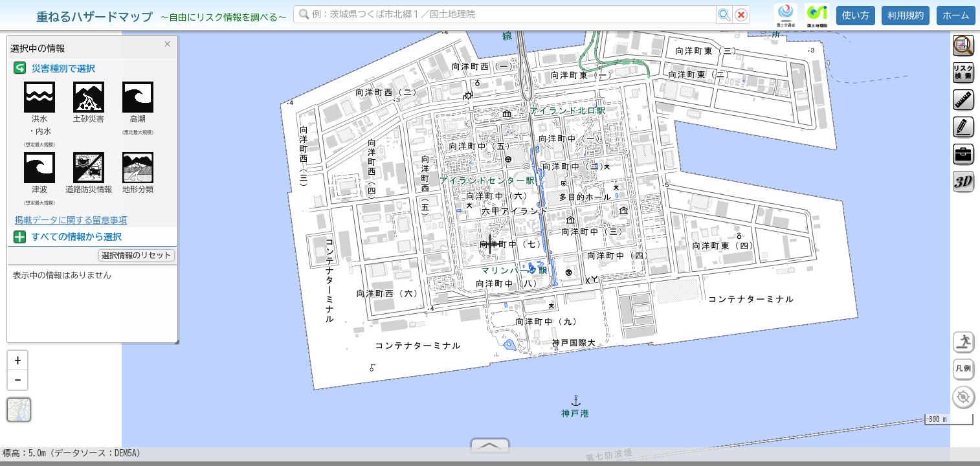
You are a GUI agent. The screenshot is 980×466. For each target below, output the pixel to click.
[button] (17, 366)
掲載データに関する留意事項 (71, 220)
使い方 (856, 16)
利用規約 (906, 16)
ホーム (956, 16)
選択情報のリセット (137, 255)
